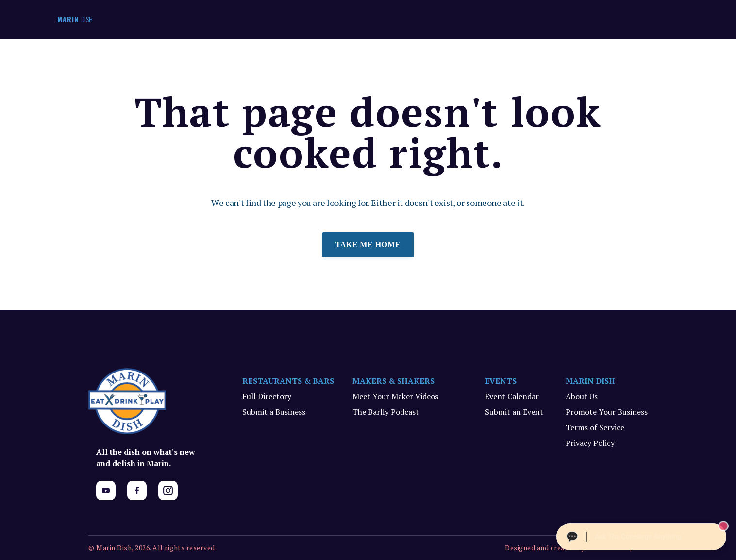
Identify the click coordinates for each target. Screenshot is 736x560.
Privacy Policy (590, 443)
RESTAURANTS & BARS (288, 381)
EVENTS (501, 381)
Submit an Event (514, 412)
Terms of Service (595, 427)
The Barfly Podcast (386, 412)
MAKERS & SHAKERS (393, 381)
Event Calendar (512, 396)
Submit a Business (274, 412)
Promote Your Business (607, 412)
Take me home (368, 245)
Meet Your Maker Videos (395, 396)
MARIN (75, 19)
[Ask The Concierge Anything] (641, 537)
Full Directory (267, 396)
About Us (582, 396)
